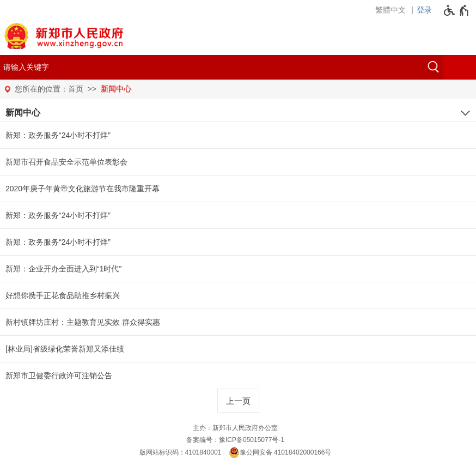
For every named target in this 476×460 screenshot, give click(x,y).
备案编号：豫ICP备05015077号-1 (235, 440)
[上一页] (238, 401)
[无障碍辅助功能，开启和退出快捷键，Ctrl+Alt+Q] (457, 10)
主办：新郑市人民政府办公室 (235, 428)
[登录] (427, 10)
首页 (76, 89)
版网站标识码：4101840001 (181, 452)
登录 (424, 10)
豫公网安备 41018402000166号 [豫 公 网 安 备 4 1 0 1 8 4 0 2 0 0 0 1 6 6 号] (280, 452)
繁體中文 (390, 10)
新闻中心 (116, 89)
